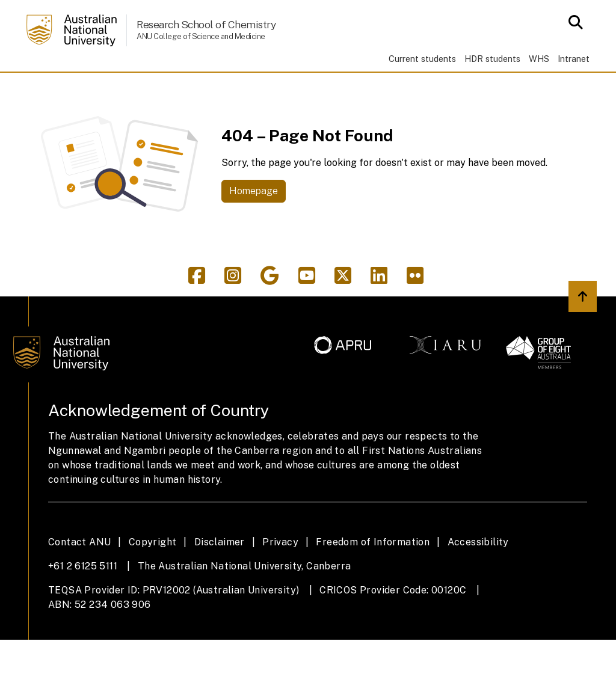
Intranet (574, 59)
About (452, 89)
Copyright (153, 576)
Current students (422, 59)
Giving (394, 89)
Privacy (280, 576)
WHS (539, 59)
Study (94, 89)
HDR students (492, 59)
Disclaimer (220, 576)
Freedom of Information (373, 576)
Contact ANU (79, 576)
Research (160, 89)
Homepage (254, 226)
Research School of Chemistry (206, 24)
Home (45, 89)
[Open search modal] (572, 22)
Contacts (519, 89)
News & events (312, 89)
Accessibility (478, 576)
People (229, 89)
